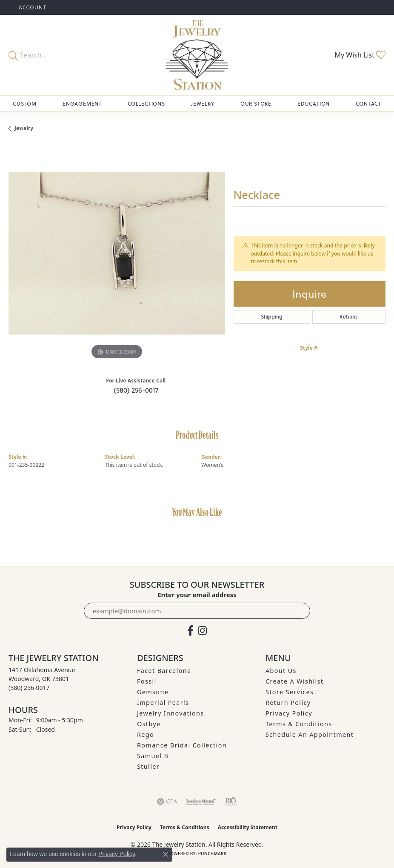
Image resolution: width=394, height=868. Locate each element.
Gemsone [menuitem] (153, 692)
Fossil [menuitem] (147, 681)
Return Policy (288, 703)
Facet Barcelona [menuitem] (164, 671)
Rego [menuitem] (146, 734)
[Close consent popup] (166, 854)
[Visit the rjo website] (231, 802)
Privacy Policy (289, 713)
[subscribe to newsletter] (299, 611)
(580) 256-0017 (136, 390)
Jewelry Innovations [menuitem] (171, 713)
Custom (25, 103)
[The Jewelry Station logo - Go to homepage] (197, 55)
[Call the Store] (29, 688)
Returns (349, 317)
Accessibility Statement (248, 827)
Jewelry (203, 103)
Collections (146, 103)
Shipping (272, 317)
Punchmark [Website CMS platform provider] (213, 854)
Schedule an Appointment (310, 734)
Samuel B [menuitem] (153, 756)
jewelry (24, 128)
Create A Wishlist (294, 681)
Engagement (82, 103)
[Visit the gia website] (167, 802)
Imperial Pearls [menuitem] (163, 703)
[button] (32, 7)
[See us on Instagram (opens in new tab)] (202, 631)
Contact (368, 103)
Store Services (290, 692)
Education (314, 103)
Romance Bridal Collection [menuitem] (182, 745)
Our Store (256, 103)
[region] (117, 254)
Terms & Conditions (299, 724)
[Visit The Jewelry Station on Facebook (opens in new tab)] (190, 631)
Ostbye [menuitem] (149, 724)
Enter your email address (197, 595)
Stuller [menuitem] (148, 766)
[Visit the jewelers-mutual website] (201, 802)
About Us (281, 671)
